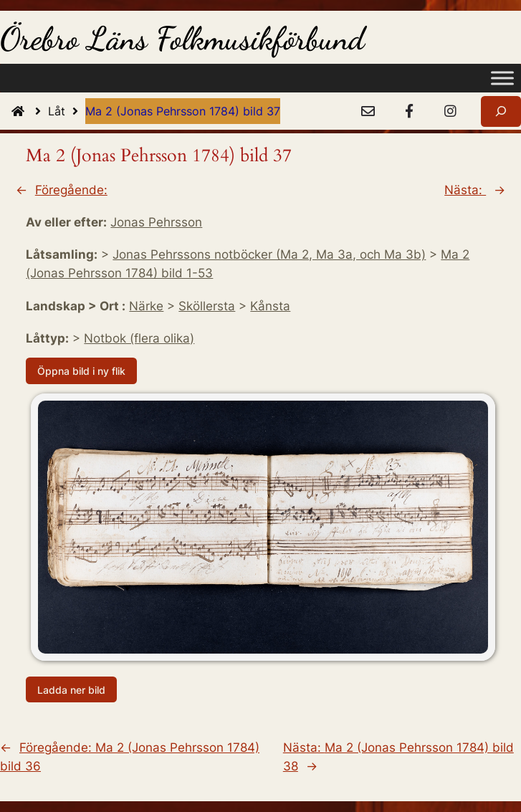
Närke (146, 306)
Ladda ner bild (71, 689)
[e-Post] (368, 112)
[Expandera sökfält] (501, 111)
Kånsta (270, 306)
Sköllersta (207, 306)
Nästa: (465, 190)
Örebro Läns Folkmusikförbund (182, 39)
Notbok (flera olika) (139, 338)
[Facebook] (409, 112)
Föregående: (71, 190)
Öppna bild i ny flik (81, 371)
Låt (67, 111)
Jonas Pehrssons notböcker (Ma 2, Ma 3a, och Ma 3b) (269, 254)
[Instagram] (450, 112)
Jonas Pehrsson (156, 222)
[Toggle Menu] (502, 78)
